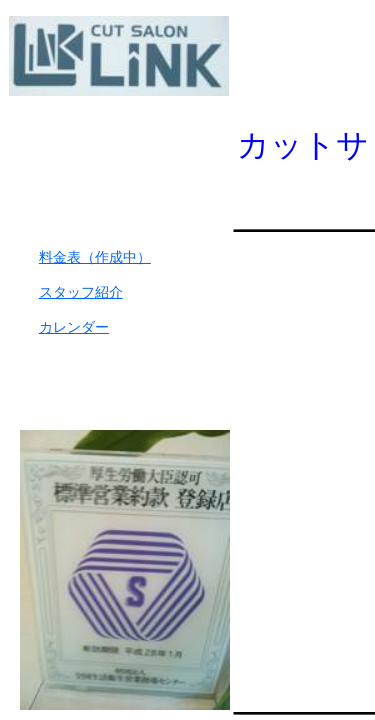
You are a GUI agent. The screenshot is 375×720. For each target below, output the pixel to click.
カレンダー (74, 327)
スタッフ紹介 (81, 292)
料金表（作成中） (95, 257)
